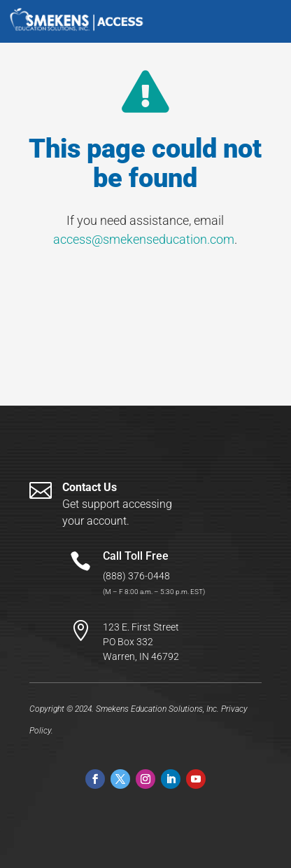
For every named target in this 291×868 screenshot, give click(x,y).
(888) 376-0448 (136, 576)
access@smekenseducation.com (144, 239)
